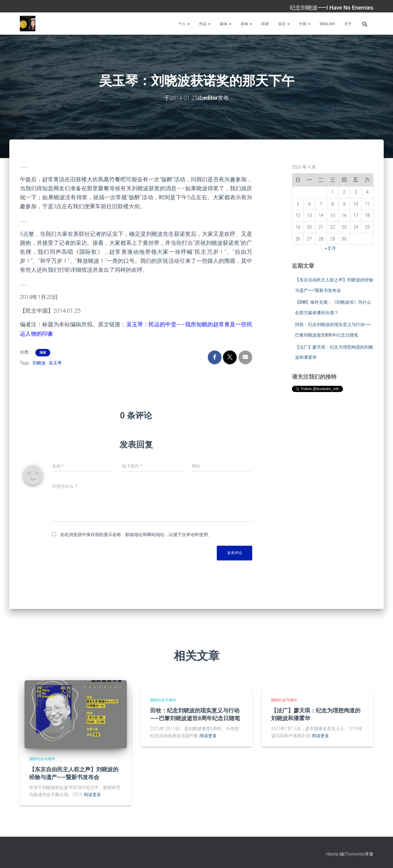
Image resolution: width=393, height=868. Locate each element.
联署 (265, 24)
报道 (43, 352)
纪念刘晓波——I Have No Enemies (331, 8)
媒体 (226, 24)
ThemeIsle (355, 854)
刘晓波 (39, 363)
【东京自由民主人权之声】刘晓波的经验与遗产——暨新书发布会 (74, 773)
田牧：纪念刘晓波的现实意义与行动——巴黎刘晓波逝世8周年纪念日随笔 (195, 714)
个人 (184, 24)
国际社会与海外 (42, 759)
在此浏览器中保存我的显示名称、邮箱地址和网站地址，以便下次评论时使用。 (136, 535)
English (327, 24)
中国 (305, 24)
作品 (205, 24)
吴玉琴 (55, 363)
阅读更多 (92, 795)
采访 (284, 24)
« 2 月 (331, 248)
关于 (348, 24)
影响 (246, 24)
